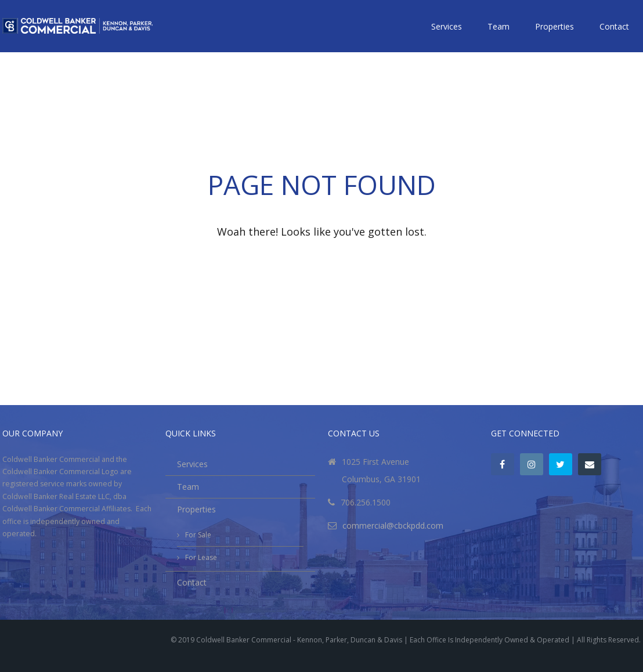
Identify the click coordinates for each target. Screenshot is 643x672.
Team (498, 26)
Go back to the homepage (321, 261)
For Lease (201, 557)
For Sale (198, 535)
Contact (614, 26)
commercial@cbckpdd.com (393, 525)
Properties (555, 26)
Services (447, 26)
